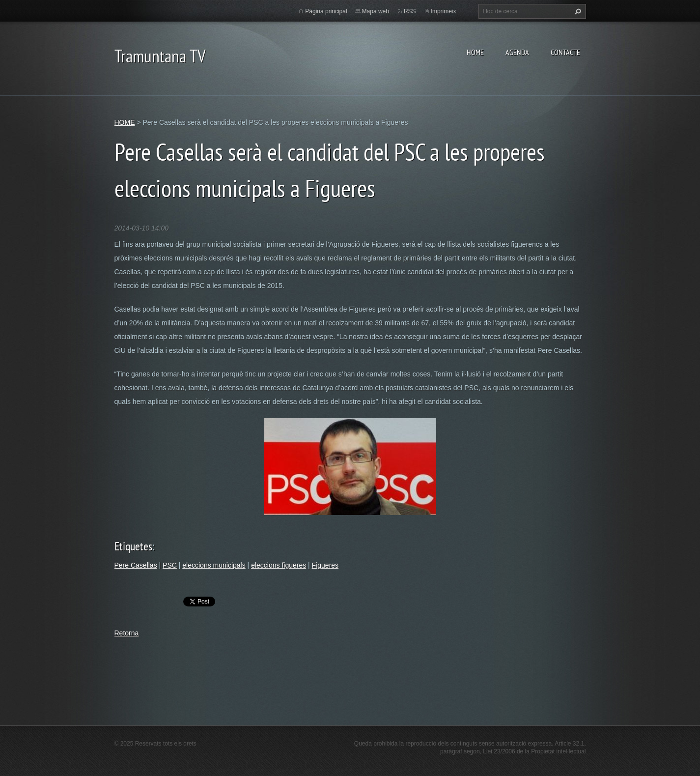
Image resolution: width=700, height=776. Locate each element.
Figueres (325, 565)
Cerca (577, 11)
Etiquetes (133, 546)
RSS (410, 11)
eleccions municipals (214, 565)
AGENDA (517, 52)
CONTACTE (565, 52)
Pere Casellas (136, 565)
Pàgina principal (326, 11)
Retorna (127, 633)
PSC (170, 565)
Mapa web (376, 11)
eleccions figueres (279, 565)
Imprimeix (444, 11)
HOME (475, 52)
